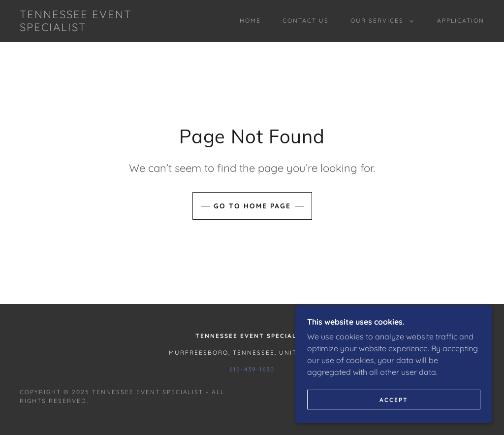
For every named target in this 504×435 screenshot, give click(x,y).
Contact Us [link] (306, 20)
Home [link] (250, 20)
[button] (380, 21)
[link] (81, 28)
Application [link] (461, 20)
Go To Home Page (252, 206)
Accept (394, 400)
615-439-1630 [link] (252, 369)
